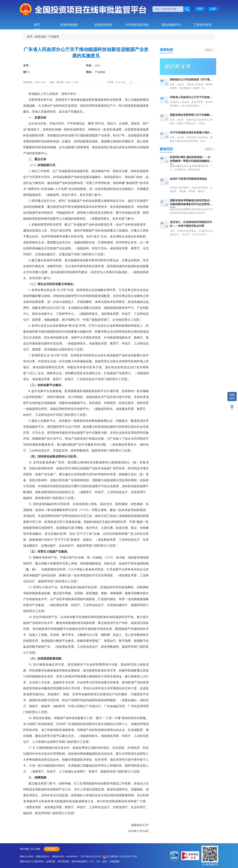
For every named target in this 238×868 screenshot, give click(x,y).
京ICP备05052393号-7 (91, 857)
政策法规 (40, 37)
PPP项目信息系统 (137, 25)
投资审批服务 (69, 25)
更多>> (209, 50)
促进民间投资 (103, 25)
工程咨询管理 (202, 25)
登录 (200, 9)
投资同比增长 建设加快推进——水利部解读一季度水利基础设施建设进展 (191, 161)
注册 (213, 9)
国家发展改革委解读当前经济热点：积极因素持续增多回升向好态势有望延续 (191, 204)
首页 (37, 25)
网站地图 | (25, 849)
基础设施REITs (171, 25)
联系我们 (52, 849)
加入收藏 (35, 849)
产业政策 (54, 37)
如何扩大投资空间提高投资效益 (188, 179)
